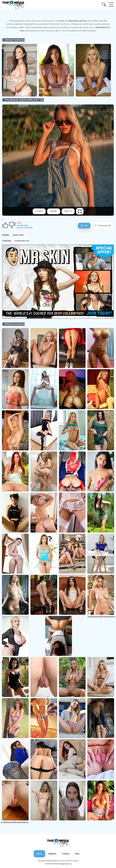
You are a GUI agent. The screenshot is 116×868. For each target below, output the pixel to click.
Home (54, 211)
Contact (66, 854)
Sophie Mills (18, 235)
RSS (77, 854)
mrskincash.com (22, 241)
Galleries (52, 854)
